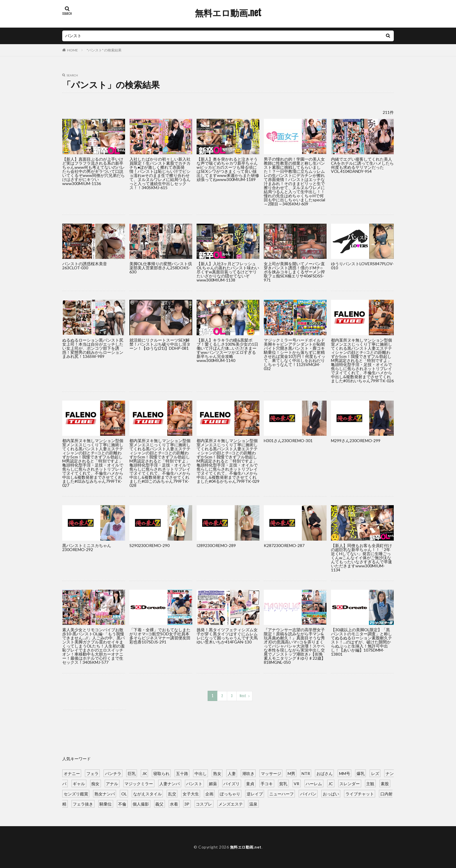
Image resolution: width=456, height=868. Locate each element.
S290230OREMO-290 (149, 545)
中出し (201, 773)
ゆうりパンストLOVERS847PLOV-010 (362, 266)
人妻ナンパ (170, 783)
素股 (385, 783)
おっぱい (331, 793)
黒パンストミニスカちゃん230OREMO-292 (87, 547)
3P (187, 803)
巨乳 (132, 773)
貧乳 (283, 783)
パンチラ (113, 773)
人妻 (232, 773)
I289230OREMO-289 (216, 545)
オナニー (72, 773)
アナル (112, 783)
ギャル (79, 783)
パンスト (194, 783)
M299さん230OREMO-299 (356, 441)
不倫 (122, 803)
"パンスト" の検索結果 (104, 50)
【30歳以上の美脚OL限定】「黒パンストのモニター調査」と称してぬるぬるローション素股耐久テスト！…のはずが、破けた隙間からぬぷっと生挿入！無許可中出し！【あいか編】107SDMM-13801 (361, 642)
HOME (73, 50)
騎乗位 (106, 803)
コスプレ (204, 803)
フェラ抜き (83, 803)
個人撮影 (141, 803)
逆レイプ (255, 793)
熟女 (217, 773)
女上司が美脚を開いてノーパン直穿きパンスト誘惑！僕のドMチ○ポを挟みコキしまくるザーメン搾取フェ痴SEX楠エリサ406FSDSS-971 (294, 272)
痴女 (95, 783)
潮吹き (248, 773)
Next (243, 696)
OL (124, 793)
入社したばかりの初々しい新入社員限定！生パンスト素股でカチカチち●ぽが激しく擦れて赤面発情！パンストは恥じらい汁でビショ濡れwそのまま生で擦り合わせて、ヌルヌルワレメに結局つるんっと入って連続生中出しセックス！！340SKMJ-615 (160, 173)
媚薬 (213, 783)
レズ (375, 773)
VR (296, 783)
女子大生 (191, 793)
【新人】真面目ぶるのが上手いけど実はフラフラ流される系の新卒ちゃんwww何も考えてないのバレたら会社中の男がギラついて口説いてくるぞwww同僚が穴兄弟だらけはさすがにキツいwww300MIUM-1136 (93, 171)
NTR (306, 773)
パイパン (308, 793)
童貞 (250, 783)
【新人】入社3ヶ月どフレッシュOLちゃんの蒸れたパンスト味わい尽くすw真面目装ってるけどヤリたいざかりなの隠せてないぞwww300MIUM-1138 (228, 272)
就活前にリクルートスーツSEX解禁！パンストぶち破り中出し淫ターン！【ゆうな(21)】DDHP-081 (160, 344)
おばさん (325, 773)
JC (331, 783)
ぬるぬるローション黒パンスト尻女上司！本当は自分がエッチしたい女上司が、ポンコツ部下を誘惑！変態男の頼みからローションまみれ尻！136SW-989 (93, 348)
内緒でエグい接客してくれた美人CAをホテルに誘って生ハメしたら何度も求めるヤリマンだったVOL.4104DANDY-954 (362, 165)
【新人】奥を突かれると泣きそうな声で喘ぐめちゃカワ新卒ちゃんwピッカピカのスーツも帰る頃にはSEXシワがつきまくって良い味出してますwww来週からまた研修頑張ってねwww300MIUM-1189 (228, 169)
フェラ (92, 773)
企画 (209, 793)
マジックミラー (139, 783)
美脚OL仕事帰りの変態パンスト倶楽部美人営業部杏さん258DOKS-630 (161, 268)
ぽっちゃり (230, 793)
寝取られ (161, 773)
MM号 (345, 773)
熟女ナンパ (105, 793)
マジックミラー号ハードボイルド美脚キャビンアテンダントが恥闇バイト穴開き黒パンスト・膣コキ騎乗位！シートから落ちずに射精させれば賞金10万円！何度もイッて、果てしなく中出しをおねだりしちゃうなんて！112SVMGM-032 (295, 354)
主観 (370, 783)
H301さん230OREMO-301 (288, 441)
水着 (174, 803)
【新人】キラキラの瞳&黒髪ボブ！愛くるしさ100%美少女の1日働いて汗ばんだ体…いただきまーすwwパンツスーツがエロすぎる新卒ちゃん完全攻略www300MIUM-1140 (227, 350)
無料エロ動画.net (228, 13)
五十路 (182, 773)
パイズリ (231, 783)
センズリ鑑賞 (76, 793)
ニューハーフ (282, 793)
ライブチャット (360, 793)
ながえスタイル (147, 793)
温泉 (253, 803)
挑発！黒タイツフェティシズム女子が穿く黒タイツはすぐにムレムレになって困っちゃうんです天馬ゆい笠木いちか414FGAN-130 (227, 636)
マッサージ (271, 773)
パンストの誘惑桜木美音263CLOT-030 (85, 266)
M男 (291, 773)
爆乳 (361, 773)
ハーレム (314, 783)
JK (145, 773)
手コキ (267, 783)
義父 (159, 803)
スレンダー (350, 783)
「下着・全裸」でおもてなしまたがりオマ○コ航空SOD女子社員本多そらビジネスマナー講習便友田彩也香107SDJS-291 (160, 636)
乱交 (172, 793)
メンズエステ (231, 803)
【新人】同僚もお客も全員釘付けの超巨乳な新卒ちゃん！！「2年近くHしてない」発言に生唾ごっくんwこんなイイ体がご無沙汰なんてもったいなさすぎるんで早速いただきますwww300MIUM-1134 (361, 558)
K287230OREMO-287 (284, 545)
